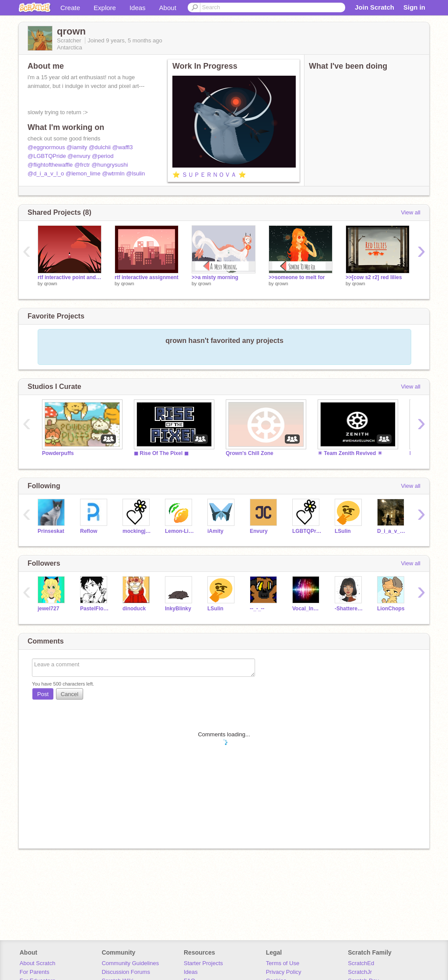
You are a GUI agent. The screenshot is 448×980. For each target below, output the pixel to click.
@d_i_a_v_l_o (46, 173)
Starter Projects (203, 963)
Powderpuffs (58, 453)
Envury (259, 531)
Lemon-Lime (180, 531)
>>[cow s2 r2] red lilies (374, 277)
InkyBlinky (178, 609)
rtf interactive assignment (147, 277)
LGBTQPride (307, 531)
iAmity (215, 531)
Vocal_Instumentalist (307, 609)
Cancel (70, 694)
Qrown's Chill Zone (250, 453)
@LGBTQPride (47, 156)
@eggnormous (46, 147)
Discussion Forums (126, 972)
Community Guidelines (130, 963)
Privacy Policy (284, 972)
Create (70, 8)
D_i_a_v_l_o (392, 531)
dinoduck (134, 609)
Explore (105, 8)
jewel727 (48, 609)
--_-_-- (257, 609)
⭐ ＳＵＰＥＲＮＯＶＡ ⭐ (209, 175)
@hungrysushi (110, 165)
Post (43, 694)
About (168, 8)
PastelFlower (95, 609)
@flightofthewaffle (50, 165)
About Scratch (38, 963)
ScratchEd (361, 963)
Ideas (138, 8)
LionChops (391, 609)
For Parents (35, 972)
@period (103, 156)
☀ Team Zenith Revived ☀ (350, 453)
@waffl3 (123, 147)
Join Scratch (374, 7)
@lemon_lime (83, 173)
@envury (79, 156)
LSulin (343, 531)
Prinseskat (51, 531)
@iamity (77, 147)
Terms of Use (283, 963)
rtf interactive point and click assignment (70, 277)
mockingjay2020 (137, 531)
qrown (51, 283)
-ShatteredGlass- (349, 609)
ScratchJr (360, 972)
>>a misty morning (215, 277)
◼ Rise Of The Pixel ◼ (161, 453)
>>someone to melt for (297, 277)
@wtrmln (113, 173)
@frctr (82, 165)
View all (411, 212)
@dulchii (100, 147)
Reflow (89, 531)
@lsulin (135, 173)
